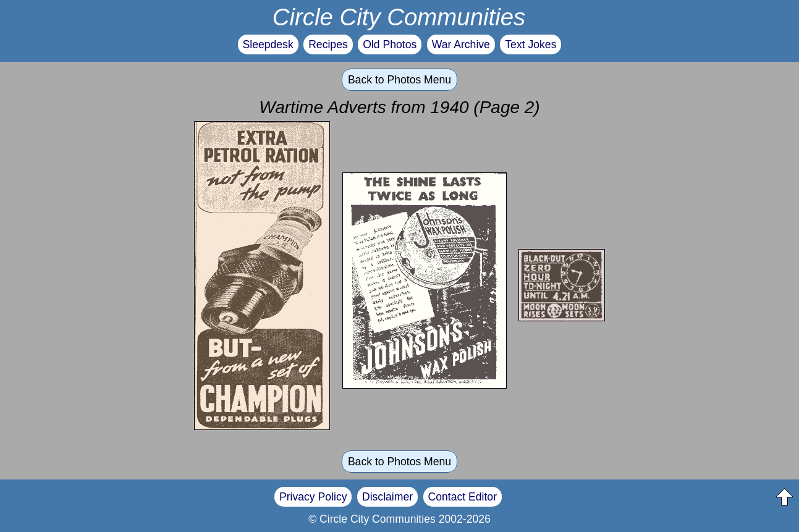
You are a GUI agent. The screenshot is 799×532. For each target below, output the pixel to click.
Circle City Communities (399, 17)
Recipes (328, 44)
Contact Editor (463, 497)
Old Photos (390, 44)
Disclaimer (387, 497)
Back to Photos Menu (399, 80)
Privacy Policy (313, 497)
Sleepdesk (268, 44)
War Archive (461, 44)
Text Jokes (531, 44)
